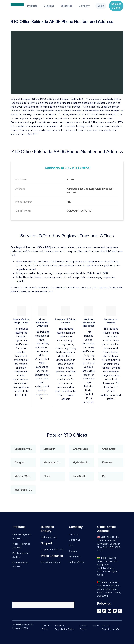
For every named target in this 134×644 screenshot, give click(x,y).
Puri (104, 476)
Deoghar (19, 463)
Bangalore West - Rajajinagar (25, 449)
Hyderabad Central (54, 463)
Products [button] (32, 6)
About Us (74, 534)
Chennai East (80, 449)
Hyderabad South (83, 463)
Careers (73, 551)
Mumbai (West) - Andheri (25, 476)
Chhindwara (109, 449)
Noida (47, 476)
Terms (96, 625)
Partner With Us (77, 562)
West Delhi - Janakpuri (25, 490)
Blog (71, 545)
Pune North (79, 476)
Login (101, 6)
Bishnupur (49, 449)
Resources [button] (66, 6)
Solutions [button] (49, 6)
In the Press (75, 557)
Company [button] (84, 6)
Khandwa (107, 463)
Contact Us (75, 540)
